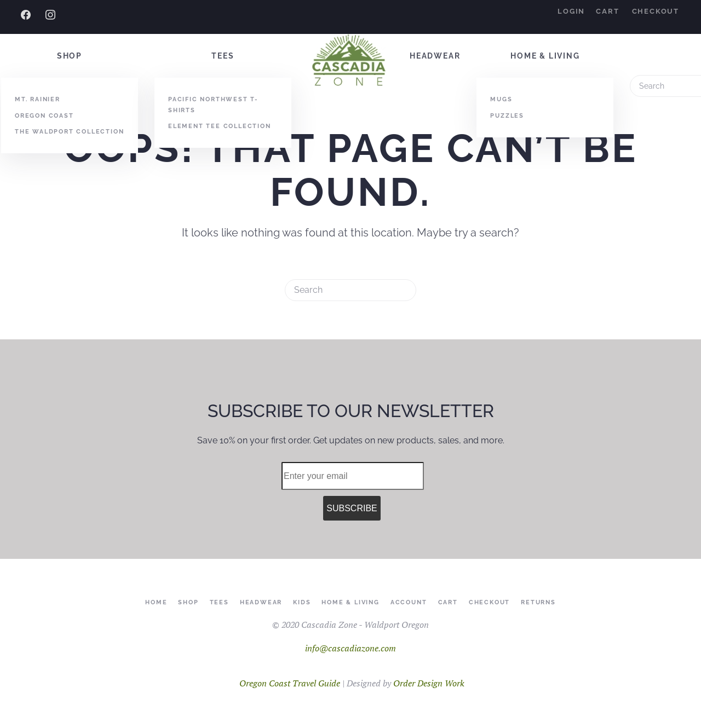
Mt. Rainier (38, 99)
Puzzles (507, 116)
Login (571, 11)
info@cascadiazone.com (350, 648)
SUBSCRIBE (352, 508)
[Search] (350, 290)
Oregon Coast (44, 116)
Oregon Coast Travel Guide (290, 683)
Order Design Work (429, 683)
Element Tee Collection (220, 126)
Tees (223, 56)
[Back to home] (350, 61)
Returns (538, 602)
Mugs (501, 99)
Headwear (435, 56)
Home (156, 602)
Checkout (656, 11)
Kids (302, 602)
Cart (607, 11)
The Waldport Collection (69, 132)
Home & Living (545, 56)
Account (409, 602)
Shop (70, 56)
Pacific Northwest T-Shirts (213, 105)
